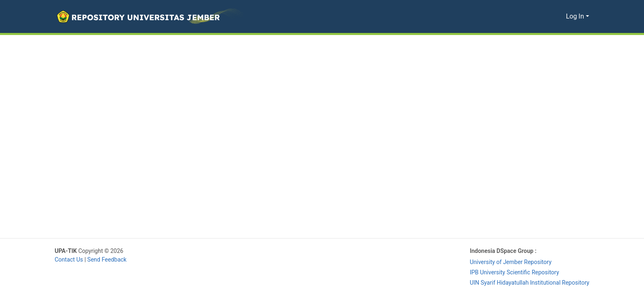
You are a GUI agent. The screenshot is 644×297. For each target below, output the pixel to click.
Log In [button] (576, 16)
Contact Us (70, 260)
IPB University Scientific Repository (511, 272)
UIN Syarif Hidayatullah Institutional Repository (528, 283)
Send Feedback (109, 260)
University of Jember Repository (507, 262)
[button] (149, 16)
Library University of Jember (164, 251)
